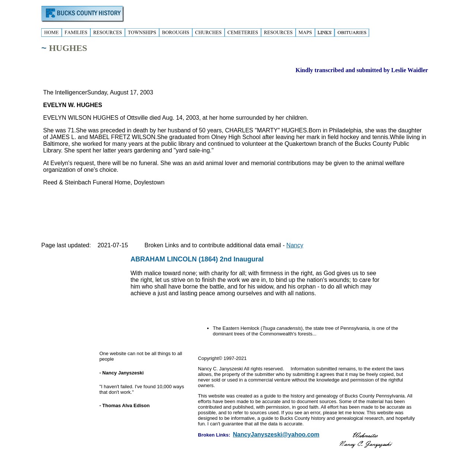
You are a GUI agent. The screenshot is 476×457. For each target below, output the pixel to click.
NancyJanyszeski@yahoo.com (276, 435)
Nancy (295, 245)
